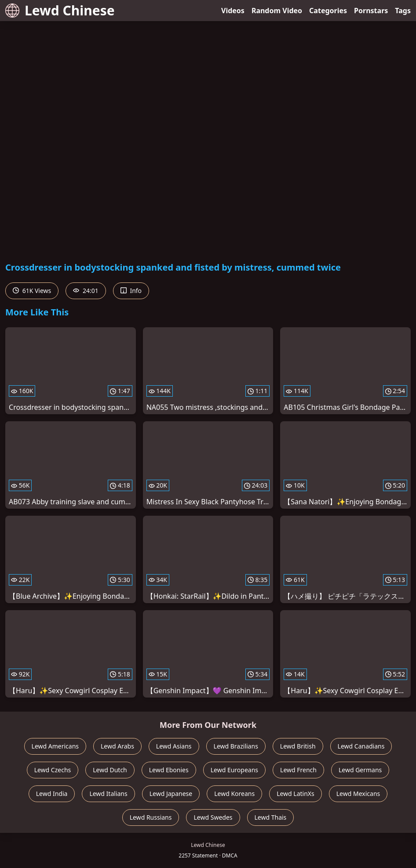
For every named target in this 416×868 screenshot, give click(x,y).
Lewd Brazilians (236, 746)
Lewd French (298, 770)
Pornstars (371, 11)
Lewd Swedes (213, 817)
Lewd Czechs (53, 770)
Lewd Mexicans (358, 794)
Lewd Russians (151, 817)
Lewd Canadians (361, 746)
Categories (328, 11)
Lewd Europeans (234, 770)
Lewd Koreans (234, 794)
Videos (233, 11)
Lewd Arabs (117, 746)
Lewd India (52, 794)
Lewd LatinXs (296, 794)
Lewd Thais (271, 817)
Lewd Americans (55, 746)
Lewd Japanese (171, 794)
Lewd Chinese (60, 10)
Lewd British (298, 746)
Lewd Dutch (110, 770)
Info (131, 291)
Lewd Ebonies (169, 770)
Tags (403, 11)
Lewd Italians (108, 794)
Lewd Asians (174, 746)
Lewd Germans (360, 770)
